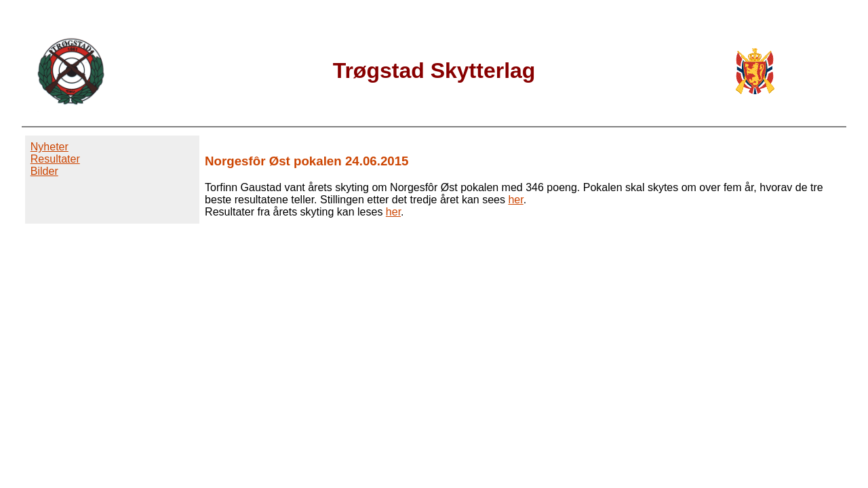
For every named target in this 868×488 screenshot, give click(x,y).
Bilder (44, 171)
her (515, 200)
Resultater (55, 159)
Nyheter (50, 147)
